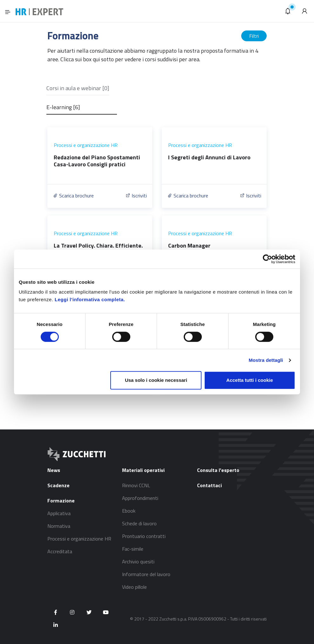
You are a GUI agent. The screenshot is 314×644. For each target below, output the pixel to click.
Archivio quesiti (138, 561)
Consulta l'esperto (218, 470)
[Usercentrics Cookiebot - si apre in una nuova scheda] (267, 259)
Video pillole (134, 587)
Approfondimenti (140, 498)
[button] (288, 11)
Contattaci (209, 485)
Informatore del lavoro (146, 574)
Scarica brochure (73, 196)
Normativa (59, 526)
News (54, 470)
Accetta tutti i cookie (250, 380)
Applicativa (59, 513)
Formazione (61, 501)
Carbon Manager (189, 246)
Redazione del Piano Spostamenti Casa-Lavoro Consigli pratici (97, 161)
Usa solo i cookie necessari (156, 380)
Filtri (254, 36)
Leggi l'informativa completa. (90, 299)
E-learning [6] (63, 107)
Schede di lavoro (139, 523)
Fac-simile (133, 549)
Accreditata (60, 551)
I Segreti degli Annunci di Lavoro (209, 157)
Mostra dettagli (266, 360)
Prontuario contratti (144, 536)
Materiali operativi (143, 470)
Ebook (129, 511)
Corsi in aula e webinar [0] (78, 88)
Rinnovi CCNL (136, 485)
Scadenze (58, 485)
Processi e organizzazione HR (86, 145)
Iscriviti (136, 196)
